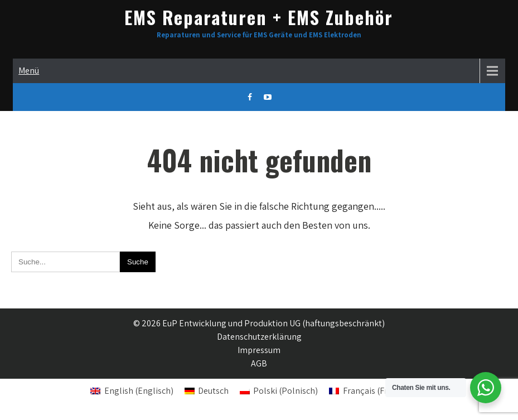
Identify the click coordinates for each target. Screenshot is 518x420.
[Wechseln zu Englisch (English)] (132, 391)
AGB (259, 363)
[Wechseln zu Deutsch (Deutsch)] (207, 391)
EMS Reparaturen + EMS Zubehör (259, 17)
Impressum (259, 350)
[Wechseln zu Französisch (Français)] (378, 391)
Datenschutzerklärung (259, 337)
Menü (29, 71)
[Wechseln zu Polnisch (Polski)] (279, 391)
